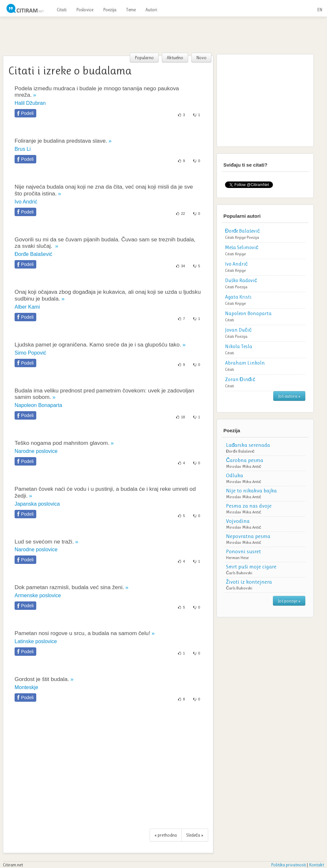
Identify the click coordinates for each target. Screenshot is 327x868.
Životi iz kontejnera (249, 582)
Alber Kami (27, 307)
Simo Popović (30, 353)
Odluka (235, 475)
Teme (131, 10)
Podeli (27, 113)
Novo (201, 58)
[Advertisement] (163, 35)
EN (320, 10)
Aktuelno (175, 58)
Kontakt (316, 865)
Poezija (110, 10)
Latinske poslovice (36, 641)
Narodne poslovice (36, 451)
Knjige (240, 237)
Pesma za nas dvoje (249, 506)
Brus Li (23, 149)
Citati (62, 10)
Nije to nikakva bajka (251, 490)
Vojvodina (238, 521)
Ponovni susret (243, 551)
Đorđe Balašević (34, 254)
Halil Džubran (30, 103)
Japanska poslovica (37, 504)
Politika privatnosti (288, 865)
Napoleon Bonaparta (38, 405)
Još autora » (289, 396)
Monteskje (26, 687)
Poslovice (85, 10)
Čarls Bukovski (239, 573)
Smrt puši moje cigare (251, 566)
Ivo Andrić (26, 202)
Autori (151, 10)
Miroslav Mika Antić (244, 466)
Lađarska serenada (248, 445)
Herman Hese (237, 558)
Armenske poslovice (38, 595)
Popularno (144, 58)
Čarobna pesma (245, 460)
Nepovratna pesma (248, 536)
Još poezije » (289, 601)
